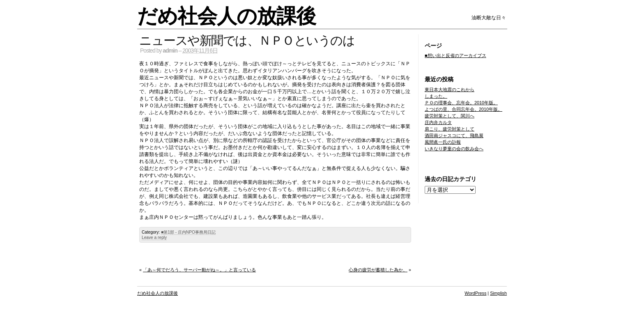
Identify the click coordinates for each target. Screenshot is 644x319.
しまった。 (436, 96)
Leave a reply (154, 238)
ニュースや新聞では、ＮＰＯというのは (247, 40)
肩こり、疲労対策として (450, 129)
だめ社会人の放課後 (227, 16)
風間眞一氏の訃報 (443, 142)
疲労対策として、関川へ (450, 116)
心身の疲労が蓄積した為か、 (378, 270)
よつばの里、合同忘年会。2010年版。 (463, 109)
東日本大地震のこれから (450, 90)
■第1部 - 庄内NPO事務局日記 (188, 232)
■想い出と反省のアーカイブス (455, 55)
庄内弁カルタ (438, 122)
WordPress (475, 293)
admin (170, 51)
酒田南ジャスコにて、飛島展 (454, 135)
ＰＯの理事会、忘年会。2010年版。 (461, 103)
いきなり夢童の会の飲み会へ (454, 149)
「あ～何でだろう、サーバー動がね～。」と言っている (199, 270)
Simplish (498, 293)
